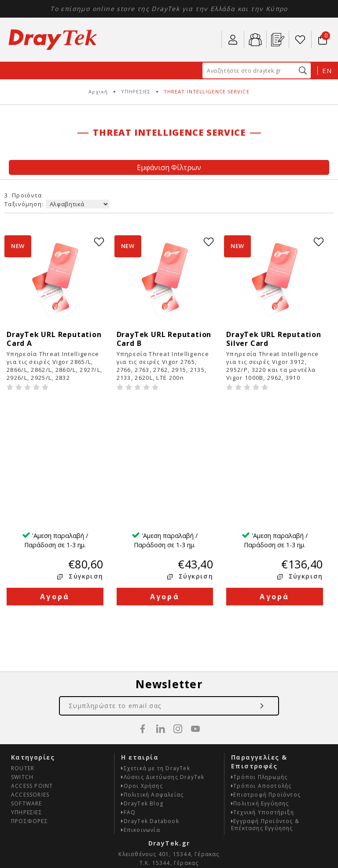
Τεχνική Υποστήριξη (263, 683)
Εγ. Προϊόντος (278, 40)
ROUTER (23, 639)
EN (327, 70)
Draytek (53, 40)
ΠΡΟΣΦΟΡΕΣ (29, 692)
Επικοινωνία (140, 700)
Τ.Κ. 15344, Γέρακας (169, 733)
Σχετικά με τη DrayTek (155, 639)
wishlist (99, 242)
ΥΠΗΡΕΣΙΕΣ (136, 91)
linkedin (160, 599)
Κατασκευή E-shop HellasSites (169, 782)
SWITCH (22, 647)
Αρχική (98, 91)
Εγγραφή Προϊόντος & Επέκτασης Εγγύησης (265, 695)
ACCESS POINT (32, 656)
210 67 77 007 (210, 40)
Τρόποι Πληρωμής (259, 647)
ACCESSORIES (30, 665)
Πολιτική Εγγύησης (260, 674)
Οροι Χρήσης (142, 656)
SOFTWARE (27, 674)
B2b (255, 40)
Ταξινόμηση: (25, 204)
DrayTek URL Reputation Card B (164, 339)
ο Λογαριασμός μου (233, 40)
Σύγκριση (86, 447)
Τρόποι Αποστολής (261, 656)
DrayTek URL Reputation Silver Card (274, 339)
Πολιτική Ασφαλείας (152, 665)
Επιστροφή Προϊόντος (266, 665)
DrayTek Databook (150, 692)
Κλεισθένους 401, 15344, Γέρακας (169, 725)
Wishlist (300, 40)
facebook (143, 599)
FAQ (128, 683)
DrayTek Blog (142, 674)
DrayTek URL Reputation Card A (54, 339)
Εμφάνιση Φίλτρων (169, 167)
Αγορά (55, 467)
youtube (195, 599)
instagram (178, 599)
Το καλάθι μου (322, 36)
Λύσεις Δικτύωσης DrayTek (163, 647)
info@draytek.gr (172, 751)
